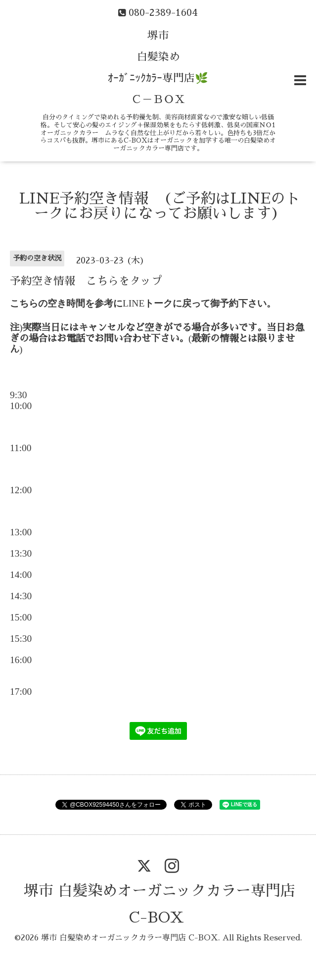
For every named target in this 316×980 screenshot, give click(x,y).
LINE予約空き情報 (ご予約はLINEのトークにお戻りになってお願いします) (160, 206)
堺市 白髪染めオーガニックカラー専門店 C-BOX (130, 938)
